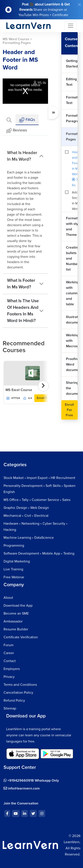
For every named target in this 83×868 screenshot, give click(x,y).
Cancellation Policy (18, 693)
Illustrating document (72, 320)
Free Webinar (14, 577)
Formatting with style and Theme (72, 227)
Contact (10, 661)
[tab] (9, 120)
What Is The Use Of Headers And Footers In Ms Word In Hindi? (23, 311)
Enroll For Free (47, 398)
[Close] (79, 5)
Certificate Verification (21, 637)
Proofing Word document (72, 364)
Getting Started (72, 64)
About (8, 598)
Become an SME (16, 613)
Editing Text (71, 82)
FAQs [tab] (27, 120)
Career (9, 653)
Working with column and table (72, 293)
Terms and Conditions (20, 685)
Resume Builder (16, 629)
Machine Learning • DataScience (29, 538)
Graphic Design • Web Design (26, 508)
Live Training (13, 569)
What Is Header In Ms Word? (22, 156)
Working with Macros (72, 341)
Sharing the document (72, 388)
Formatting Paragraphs (72, 118)
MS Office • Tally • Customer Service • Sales (37, 500)
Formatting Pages (72, 137)
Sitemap (10, 708)
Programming (14, 546)
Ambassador (13, 621)
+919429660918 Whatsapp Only (31, 781)
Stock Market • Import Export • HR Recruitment (39, 478)
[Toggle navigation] (71, 26)
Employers (12, 669)
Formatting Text (72, 100)
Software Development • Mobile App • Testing (39, 553)
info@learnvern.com (22, 788)
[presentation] (43, 386)
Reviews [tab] (17, 130)
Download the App (18, 606)
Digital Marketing (17, 561)
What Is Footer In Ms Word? (21, 284)
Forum (9, 645)
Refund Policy (14, 701)
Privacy (9, 677)
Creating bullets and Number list (72, 258)
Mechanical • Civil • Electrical (26, 516)
